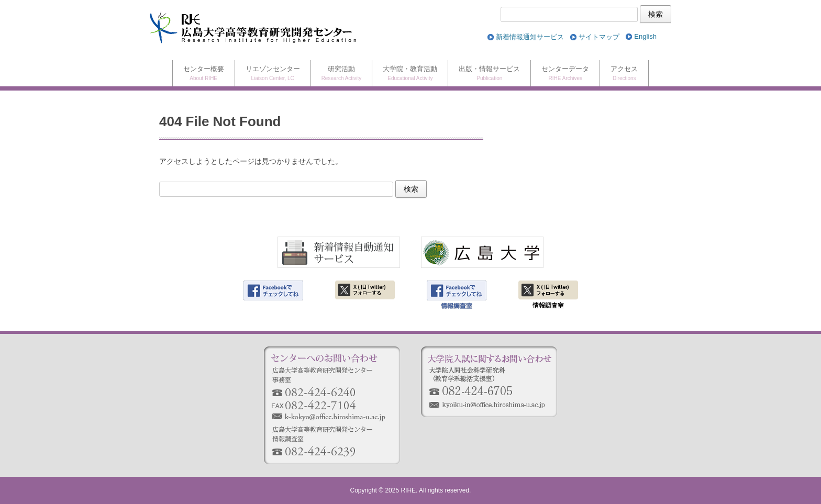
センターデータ (565, 74)
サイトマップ (599, 37)
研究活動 (342, 74)
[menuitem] (645, 37)
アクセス (624, 74)
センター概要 (204, 74)
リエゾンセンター (273, 74)
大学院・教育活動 (410, 74)
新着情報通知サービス (530, 37)
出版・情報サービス (489, 74)
